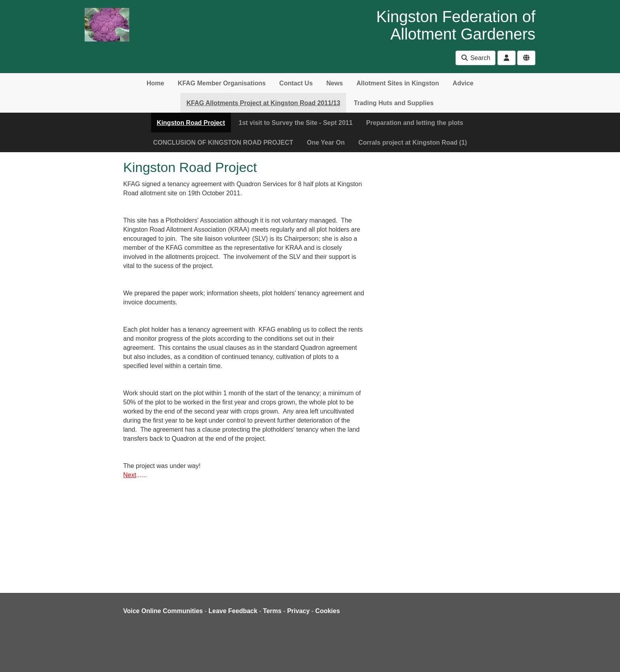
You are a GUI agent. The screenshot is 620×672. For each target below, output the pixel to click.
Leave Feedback (233, 611)
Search (475, 58)
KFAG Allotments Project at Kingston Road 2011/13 (263, 103)
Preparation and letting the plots (415, 123)
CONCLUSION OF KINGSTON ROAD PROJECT (223, 143)
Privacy (298, 611)
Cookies (327, 611)
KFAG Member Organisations (222, 83)
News (335, 83)
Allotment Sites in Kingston (398, 83)
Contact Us (296, 83)
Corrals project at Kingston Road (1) (413, 143)
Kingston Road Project (191, 123)
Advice (463, 83)
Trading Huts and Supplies (394, 103)
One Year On (326, 143)
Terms (272, 611)
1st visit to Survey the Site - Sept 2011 (295, 123)
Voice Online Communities (163, 611)
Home (155, 83)
